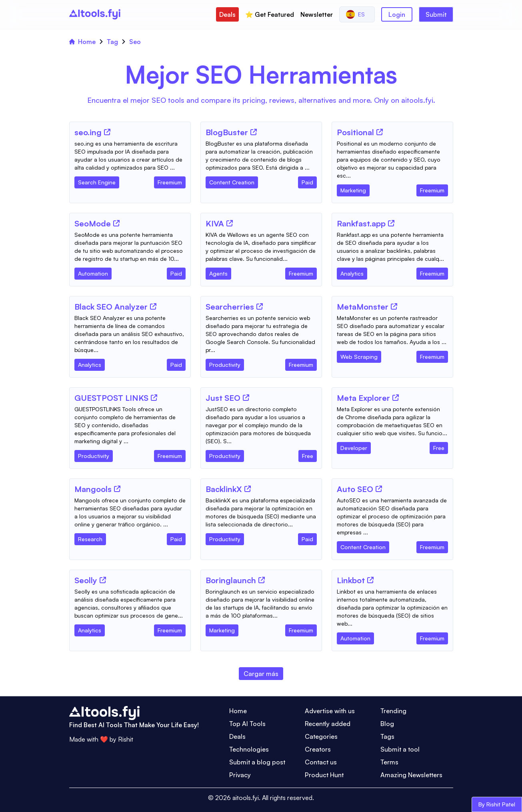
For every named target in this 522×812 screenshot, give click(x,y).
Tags (387, 736)
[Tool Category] (97, 181)
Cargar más (261, 674)
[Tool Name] (88, 133)
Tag (112, 42)
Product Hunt (324, 775)
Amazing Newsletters (411, 775)
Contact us (321, 762)
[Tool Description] (130, 156)
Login (397, 14)
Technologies (249, 749)
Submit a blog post (257, 762)
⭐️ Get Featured (270, 14)
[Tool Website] (107, 132)
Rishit (126, 739)
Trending (393, 711)
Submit (436, 14)
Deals (227, 14)
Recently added (328, 724)
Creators (318, 749)
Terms (389, 762)
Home (82, 42)
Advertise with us (330, 711)
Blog (387, 724)
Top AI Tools (247, 724)
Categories (321, 736)
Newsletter (317, 14)
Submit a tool (400, 749)
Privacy (240, 775)
